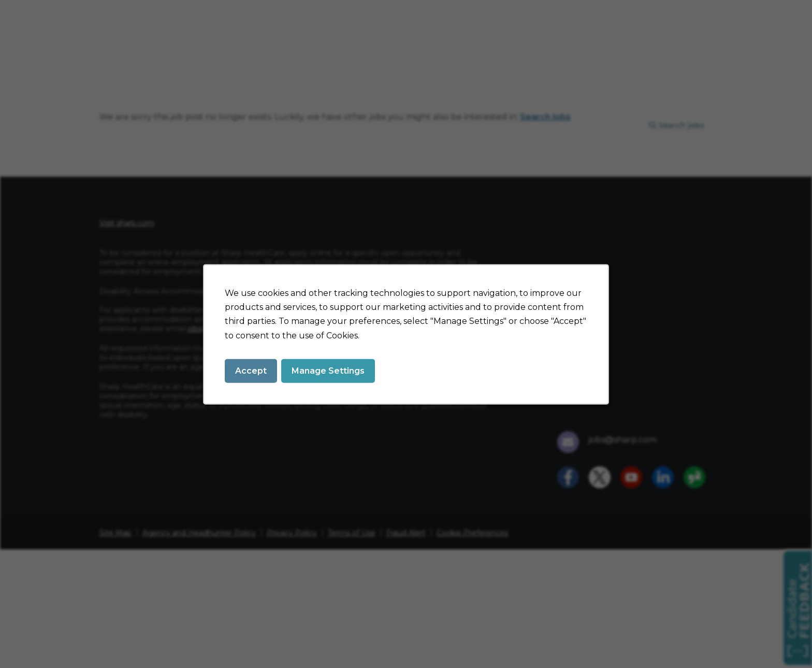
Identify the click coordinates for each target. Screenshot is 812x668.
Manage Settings (328, 370)
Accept (251, 370)
